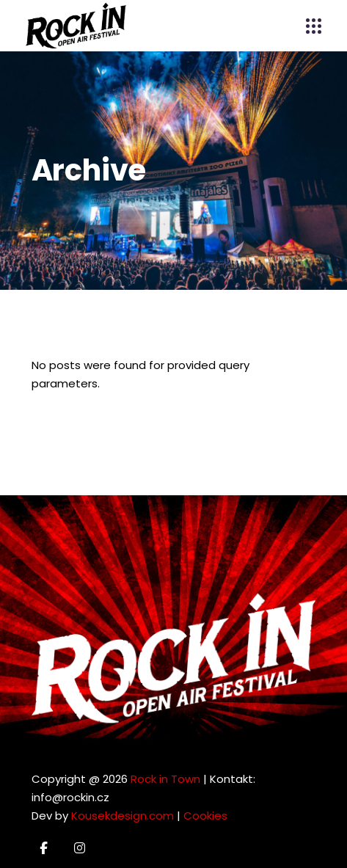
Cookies (205, 816)
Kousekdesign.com (123, 816)
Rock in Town (165, 779)
